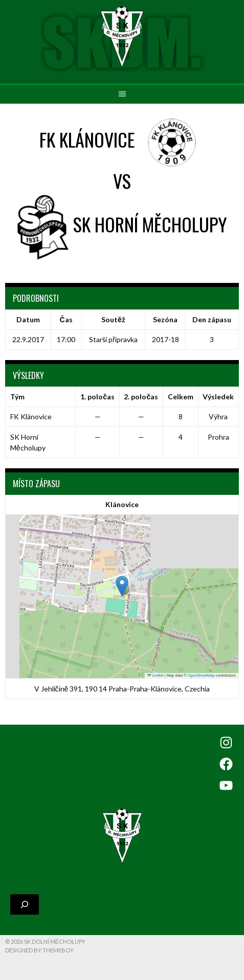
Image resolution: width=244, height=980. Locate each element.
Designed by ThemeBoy (39, 950)
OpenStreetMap (201, 675)
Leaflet (156, 675)
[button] (122, 586)
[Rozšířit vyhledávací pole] (25, 904)
